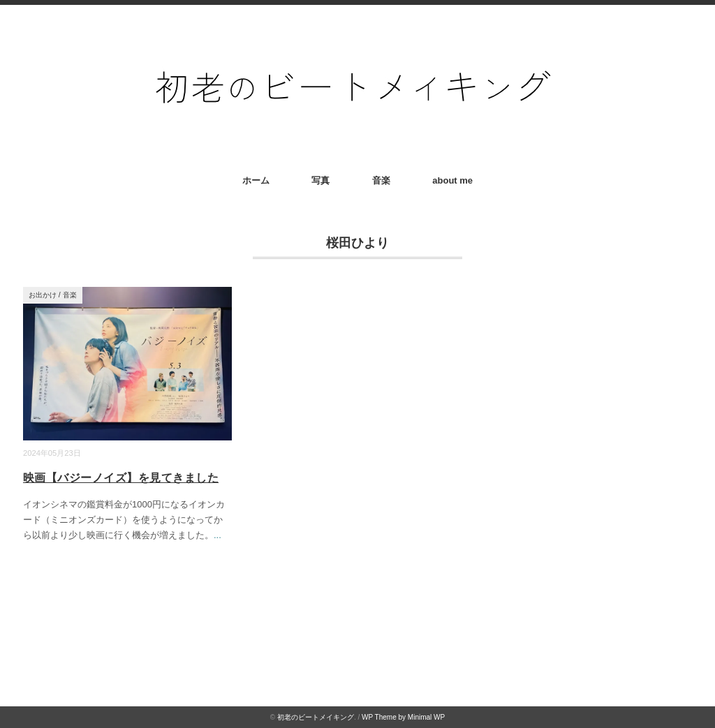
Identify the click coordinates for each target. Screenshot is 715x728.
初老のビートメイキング (316, 717)
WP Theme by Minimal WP (403, 717)
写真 (320, 180)
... (218, 535)
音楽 (381, 180)
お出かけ (43, 295)
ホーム (256, 180)
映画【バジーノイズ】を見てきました (121, 478)
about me (452, 180)
